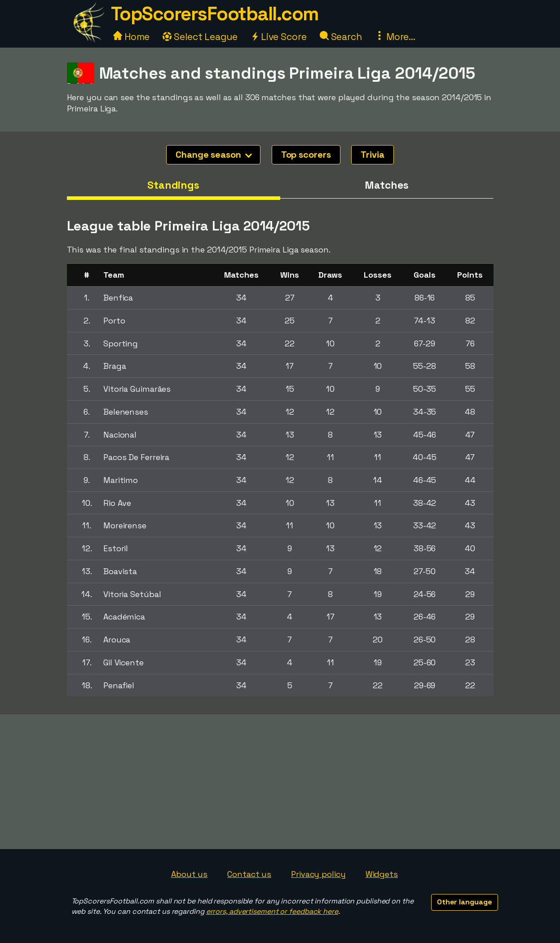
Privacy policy (318, 874)
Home (132, 37)
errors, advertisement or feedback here (272, 911)
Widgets (382, 874)
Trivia (372, 155)
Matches (386, 185)
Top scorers (306, 155)
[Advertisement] (280, 782)
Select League (200, 37)
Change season (214, 155)
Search (341, 37)
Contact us (249, 874)
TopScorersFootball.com (215, 14)
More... (395, 37)
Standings (173, 185)
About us (189, 874)
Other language (465, 902)
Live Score (279, 37)
